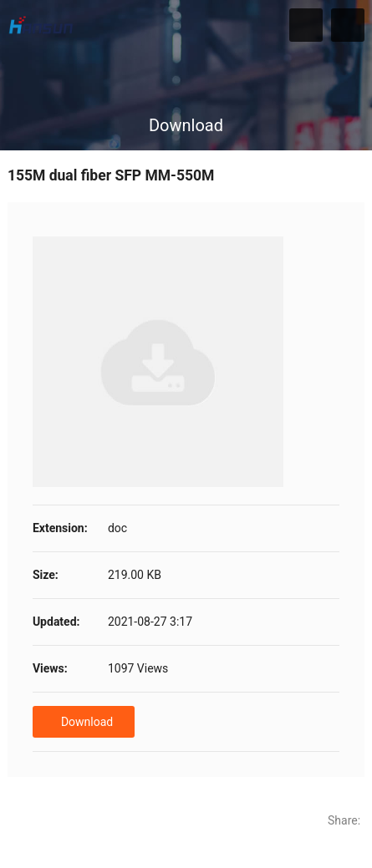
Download (87, 722)
